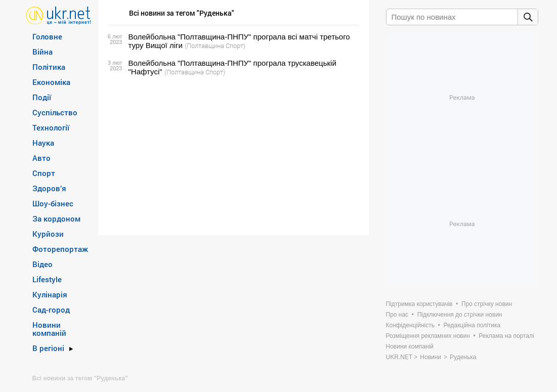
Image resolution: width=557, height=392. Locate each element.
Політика (49, 67)
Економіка (51, 82)
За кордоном (56, 219)
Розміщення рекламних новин (428, 336)
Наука (43, 143)
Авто (41, 158)
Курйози (48, 234)
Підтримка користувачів (419, 304)
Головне (47, 36)
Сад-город (51, 310)
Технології (51, 127)
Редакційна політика (472, 325)
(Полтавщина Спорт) (215, 46)
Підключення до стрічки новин (460, 315)
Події (42, 97)
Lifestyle (47, 279)
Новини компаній (49, 329)
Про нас (397, 315)
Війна (42, 52)
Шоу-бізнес (53, 203)
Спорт (44, 173)
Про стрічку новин (487, 304)
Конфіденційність (410, 325)
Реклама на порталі (506, 336)
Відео (42, 264)
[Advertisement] (232, 156)
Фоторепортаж (60, 249)
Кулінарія (50, 294)
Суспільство (55, 112)
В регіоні (48, 348)
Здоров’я (49, 188)
